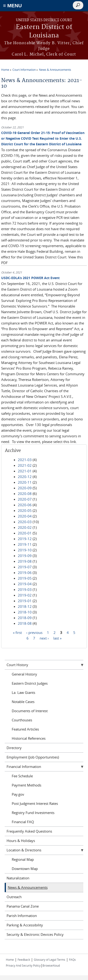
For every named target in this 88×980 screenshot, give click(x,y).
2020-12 (25, 477)
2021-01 (25, 471)
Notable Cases (23, 702)
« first (17, 632)
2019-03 (25, 589)
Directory (14, 748)
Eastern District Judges (30, 683)
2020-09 (25, 488)
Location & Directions (24, 850)
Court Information (24, 70)
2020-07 (25, 499)
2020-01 (25, 533)
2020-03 (25, 522)
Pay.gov (18, 794)
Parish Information (22, 916)
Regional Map (23, 859)
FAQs (72, 960)
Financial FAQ (23, 822)
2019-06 (25, 573)
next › (44, 638)
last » (57, 638)
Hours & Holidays (21, 841)
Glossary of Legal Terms (50, 960)
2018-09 (25, 618)
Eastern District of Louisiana (44, 31)
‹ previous (34, 632)
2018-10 (25, 612)
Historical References (29, 738)
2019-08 (25, 561)
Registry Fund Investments (33, 813)
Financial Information (24, 767)
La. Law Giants (23, 692)
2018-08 (25, 623)
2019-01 (25, 601)
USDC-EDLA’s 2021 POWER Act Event (30, 278)
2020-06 (25, 505)
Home (5, 70)
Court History (17, 665)
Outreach (14, 897)
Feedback (24, 960)
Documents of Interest (30, 711)
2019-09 (25, 556)
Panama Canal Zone (23, 906)
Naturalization (18, 878)
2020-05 (25, 510)
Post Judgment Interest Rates (35, 803)
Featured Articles (25, 729)
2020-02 (25, 527)
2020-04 (25, 516)
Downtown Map (25, 869)
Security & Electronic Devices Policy (35, 934)
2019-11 (25, 544)
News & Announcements (55, 70)
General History (24, 674)
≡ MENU (12, 6)
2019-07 (25, 567)
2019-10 (25, 550)
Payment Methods (27, 785)
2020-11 (25, 482)
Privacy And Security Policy (23, 965)
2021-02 (25, 465)
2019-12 (25, 539)
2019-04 (25, 584)
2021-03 (25, 460)
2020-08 (25, 494)
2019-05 (25, 578)
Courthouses (22, 720)
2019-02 (25, 595)
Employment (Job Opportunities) (33, 757)
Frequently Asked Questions (29, 831)
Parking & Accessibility (25, 925)
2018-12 (25, 606)
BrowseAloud (51, 965)
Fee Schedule (22, 776)
